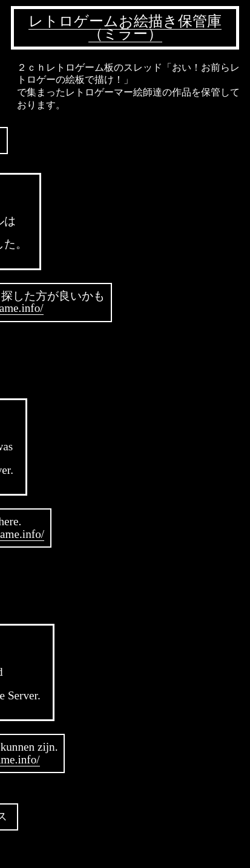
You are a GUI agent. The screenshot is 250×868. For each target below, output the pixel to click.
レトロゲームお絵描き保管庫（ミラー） (125, 28)
